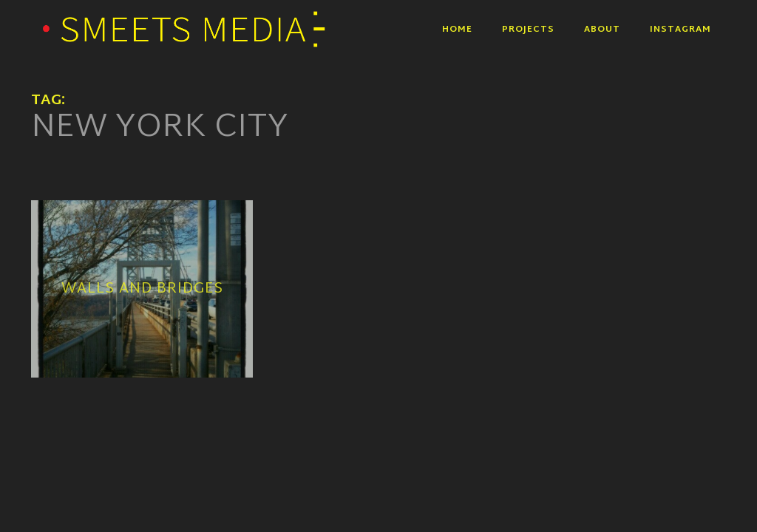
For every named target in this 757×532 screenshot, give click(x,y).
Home (457, 30)
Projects (528, 30)
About (602, 30)
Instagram (680, 30)
